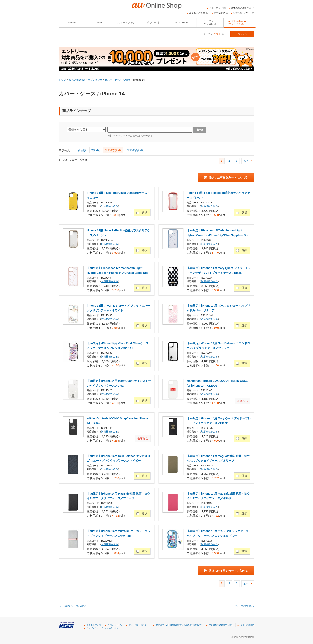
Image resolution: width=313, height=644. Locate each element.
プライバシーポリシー (139, 625)
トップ (62, 80)
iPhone (72, 23)
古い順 (95, 150)
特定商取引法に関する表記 (221, 625)
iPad (99, 23)
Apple (127, 80)
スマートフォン (126, 23)
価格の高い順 (135, 150)
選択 (145, 213)
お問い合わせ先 (115, 625)
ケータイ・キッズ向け (210, 23)
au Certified (182, 23)
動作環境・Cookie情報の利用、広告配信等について (179, 625)
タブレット (154, 23)
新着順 (82, 150)
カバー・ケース (113, 80)
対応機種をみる (110, 206)
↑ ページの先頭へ (243, 606)
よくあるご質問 (94, 625)
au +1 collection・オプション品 (239, 23)
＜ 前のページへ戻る (73, 606)
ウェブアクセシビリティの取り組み (103, 628)
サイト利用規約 (247, 625)
